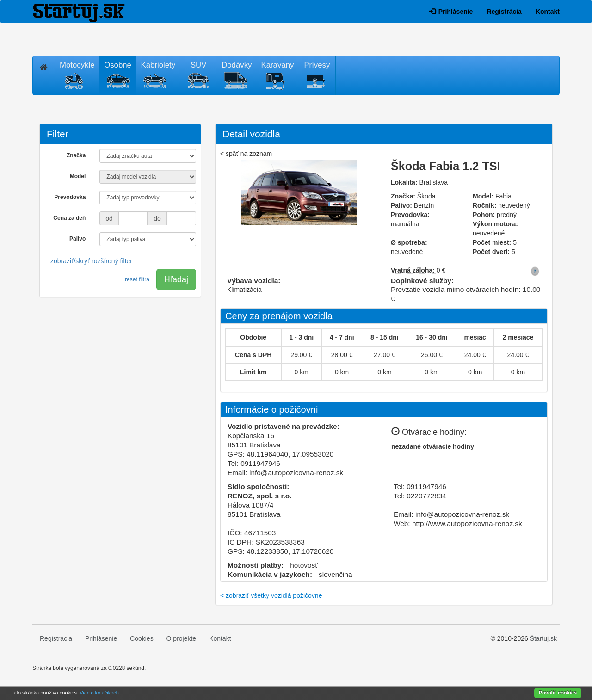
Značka (76, 155)
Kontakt (548, 12)
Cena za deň (69, 218)
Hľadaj (176, 279)
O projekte (182, 638)
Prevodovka (70, 197)
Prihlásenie (451, 12)
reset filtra (137, 279)
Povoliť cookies (558, 693)
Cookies (142, 638)
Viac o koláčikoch (99, 693)
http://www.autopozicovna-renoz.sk (467, 523)
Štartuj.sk (543, 638)
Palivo (77, 239)
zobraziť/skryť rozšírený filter (91, 261)
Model (78, 176)
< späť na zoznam (246, 154)
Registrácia (504, 12)
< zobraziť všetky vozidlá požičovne (271, 595)
